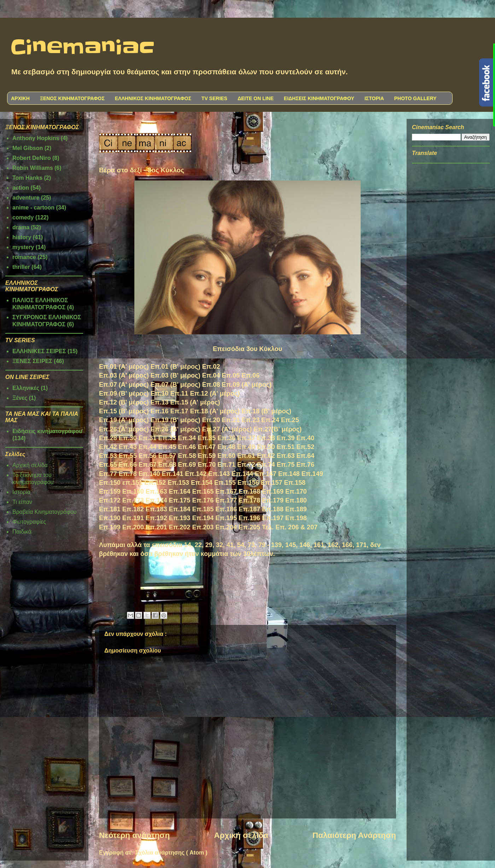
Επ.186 (226, 509)
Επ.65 (108, 465)
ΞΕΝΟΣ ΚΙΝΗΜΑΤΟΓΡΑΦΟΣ (72, 98)
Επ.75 (286, 465)
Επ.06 (251, 375)
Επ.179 (273, 500)
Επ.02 (211, 367)
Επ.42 (108, 447)
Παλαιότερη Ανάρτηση (354, 835)
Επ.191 (133, 518)
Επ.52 (305, 447)
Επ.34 (187, 438)
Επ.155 (225, 483)
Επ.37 (246, 438)
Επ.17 (179, 411)
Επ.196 (249, 518)
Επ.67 (148, 465)
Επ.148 (289, 474)
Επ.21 (231, 420)
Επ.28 (108, 438)
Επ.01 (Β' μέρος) (176, 367)
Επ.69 (187, 465)
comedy (23, 217)
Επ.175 (180, 500)
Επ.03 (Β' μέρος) (176, 375)
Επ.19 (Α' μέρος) (124, 420)
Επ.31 (148, 438)
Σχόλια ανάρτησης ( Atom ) (171, 853)
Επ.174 (156, 500)
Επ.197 (273, 518)
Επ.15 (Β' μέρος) (124, 411)
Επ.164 (180, 492)
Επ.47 (207, 447)
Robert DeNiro (31, 158)
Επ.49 (246, 447)
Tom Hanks (27, 178)
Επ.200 (133, 527)
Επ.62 (266, 456)
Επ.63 (286, 456)
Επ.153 (178, 483)
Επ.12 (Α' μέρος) (215, 393)
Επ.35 (207, 438)
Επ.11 (179, 393)
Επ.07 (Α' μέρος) (124, 385)
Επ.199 (110, 527)
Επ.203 (203, 527)
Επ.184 (180, 509)
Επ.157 (271, 483)
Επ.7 (304, 465)
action (21, 188)
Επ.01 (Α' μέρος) (124, 367)
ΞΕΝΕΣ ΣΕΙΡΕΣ (32, 361)
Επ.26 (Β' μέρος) (176, 429)
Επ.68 (167, 465)
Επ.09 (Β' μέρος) (124, 393)
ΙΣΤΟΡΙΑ (374, 98)
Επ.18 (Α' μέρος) (215, 411)
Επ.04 (211, 375)
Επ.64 (305, 456)
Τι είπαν (22, 502)
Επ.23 (251, 420)
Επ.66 (128, 465)
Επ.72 (246, 465)
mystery (23, 247)
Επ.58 (187, 456)
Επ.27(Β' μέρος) (278, 429)
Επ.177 (226, 500)
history (22, 237)
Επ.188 (273, 509)
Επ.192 (156, 518)
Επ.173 (133, 500)
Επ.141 (173, 474)
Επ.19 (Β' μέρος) (176, 420)
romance (24, 257)
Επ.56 (148, 456)
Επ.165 (203, 492)
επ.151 (132, 483)
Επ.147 (266, 474)
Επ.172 (110, 500)
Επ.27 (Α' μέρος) (227, 429)
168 (255, 492)
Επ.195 (226, 518)
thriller (21, 267)
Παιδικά (22, 532)
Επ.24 (270, 420)
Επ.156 (248, 483)
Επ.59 (207, 456)
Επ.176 (203, 500)
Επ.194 (203, 518)
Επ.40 (305, 438)
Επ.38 (266, 438)
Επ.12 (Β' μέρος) (124, 402)
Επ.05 (231, 375)
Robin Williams (33, 168)
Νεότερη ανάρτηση (134, 835)
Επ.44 (148, 447)
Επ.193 (180, 518)
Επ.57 (167, 456)
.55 (132, 456)
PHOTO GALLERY (415, 98)
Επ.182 (133, 509)
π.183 (159, 509)
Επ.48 (226, 447)
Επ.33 (167, 438)
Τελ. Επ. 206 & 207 (290, 527)
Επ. (244, 492)
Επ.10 (160, 393)
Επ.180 (296, 500)
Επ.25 (290, 420)
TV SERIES (214, 98)
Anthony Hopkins (36, 138)
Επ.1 (293, 518)
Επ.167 (226, 492)
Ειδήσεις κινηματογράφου (47, 431)
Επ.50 (266, 447)
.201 (161, 527)
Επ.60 (226, 456)
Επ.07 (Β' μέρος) (176, 385)
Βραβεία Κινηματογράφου (45, 512)
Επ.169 (273, 492)
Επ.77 (108, 474)
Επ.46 (187, 447)
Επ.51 (286, 447)
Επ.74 (266, 465)
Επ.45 (167, 447)
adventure (26, 198)
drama (21, 227)
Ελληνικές (26, 388)
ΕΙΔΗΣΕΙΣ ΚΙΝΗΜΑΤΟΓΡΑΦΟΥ (319, 98)
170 (302, 492)
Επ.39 (286, 438)
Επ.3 (225, 438)
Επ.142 (196, 474)
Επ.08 (211, 385)
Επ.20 (211, 420)
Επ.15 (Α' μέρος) (195, 402)
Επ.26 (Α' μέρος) (124, 429)
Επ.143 (219, 474)
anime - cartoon (33, 208)
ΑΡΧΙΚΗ (20, 98)
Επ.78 (128, 474)
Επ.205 (249, 527)
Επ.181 (110, 509)
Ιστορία (21, 492)
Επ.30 (128, 438)
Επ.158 (295, 483)
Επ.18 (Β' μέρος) (266, 411)
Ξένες (20, 398)
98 (303, 518)
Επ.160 (133, 492)
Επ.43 (128, 447)
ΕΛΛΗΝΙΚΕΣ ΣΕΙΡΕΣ (39, 351)
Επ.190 (110, 518)
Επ (123, 456)
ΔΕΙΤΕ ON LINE (256, 98)
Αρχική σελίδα (241, 835)
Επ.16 (160, 411)
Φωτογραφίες (29, 522)
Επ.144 (242, 474)
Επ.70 (207, 465)
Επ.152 (155, 483)
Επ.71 (226, 465)
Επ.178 (249, 500)
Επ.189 (296, 509)
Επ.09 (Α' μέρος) (247, 385)
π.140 (152, 474)
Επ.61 (246, 456)
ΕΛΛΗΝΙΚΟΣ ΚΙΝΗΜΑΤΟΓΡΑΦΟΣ (153, 98)
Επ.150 (110, 483)
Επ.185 (203, 509)
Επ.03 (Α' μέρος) (124, 375)
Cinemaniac (83, 48)
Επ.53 (108, 456)
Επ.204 (226, 527)
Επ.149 (312, 474)
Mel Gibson (28, 148)
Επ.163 (156, 492)
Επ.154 (202, 483)
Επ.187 (249, 509)
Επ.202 (180, 527)
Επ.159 (110, 492)
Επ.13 (160, 402)
